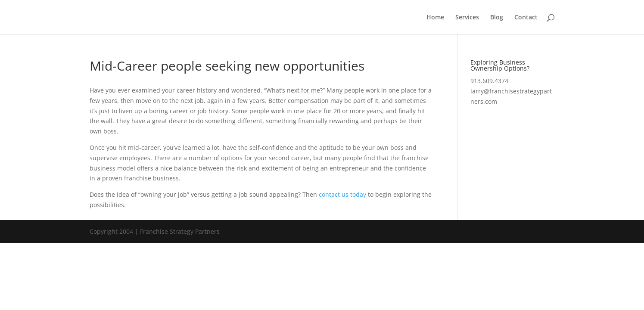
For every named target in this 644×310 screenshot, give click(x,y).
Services (467, 18)
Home (435, 18)
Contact (526, 18)
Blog (497, 18)
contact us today (342, 194)
